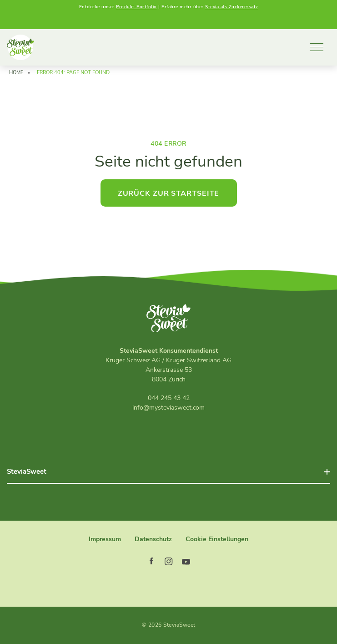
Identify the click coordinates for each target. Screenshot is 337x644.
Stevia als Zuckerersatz (232, 7)
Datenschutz (153, 539)
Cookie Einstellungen (217, 539)
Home (16, 73)
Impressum (105, 539)
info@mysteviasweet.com (168, 408)
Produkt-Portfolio (136, 7)
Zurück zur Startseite (169, 193)
